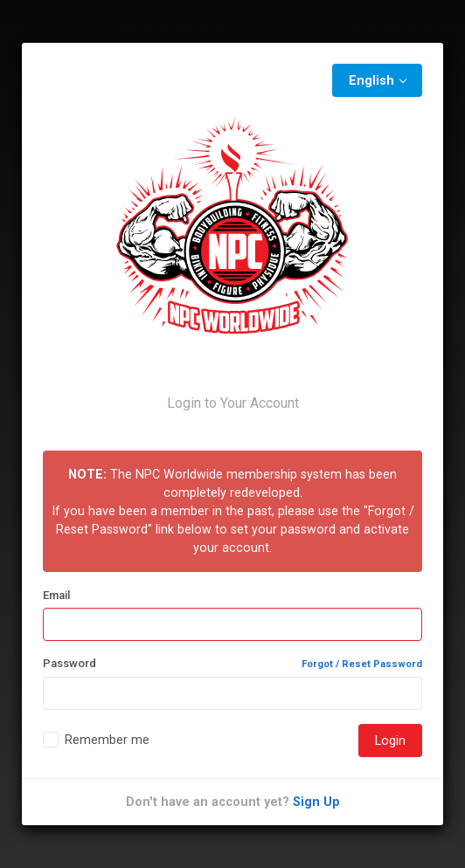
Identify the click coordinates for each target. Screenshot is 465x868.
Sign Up (316, 802)
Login (390, 741)
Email (56, 595)
